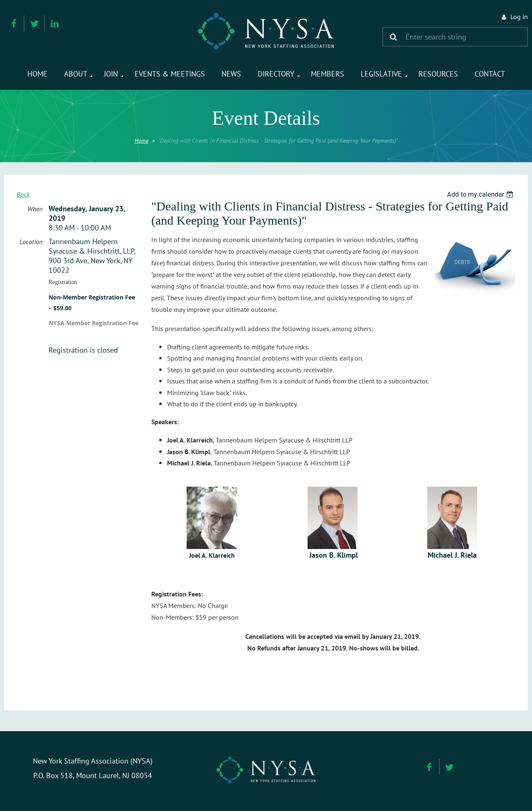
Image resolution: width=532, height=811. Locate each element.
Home (142, 141)
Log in (519, 17)
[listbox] (481, 194)
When (35, 209)
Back (23, 194)
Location (31, 242)
